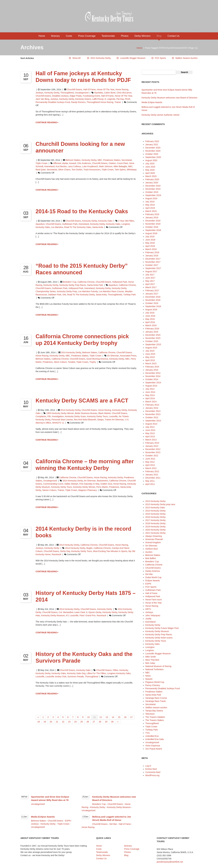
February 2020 (152, 179)
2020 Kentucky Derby (155, 530)
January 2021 (152, 144)
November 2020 (153, 151)
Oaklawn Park (55, 295)
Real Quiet (41, 170)
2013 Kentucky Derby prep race (160, 504)
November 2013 (153, 414)
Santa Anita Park (95, 285)
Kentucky (124, 670)
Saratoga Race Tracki (156, 701)
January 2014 (152, 408)
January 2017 (152, 294)
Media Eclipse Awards (152, 102)
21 (57, 722)
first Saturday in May (89, 484)
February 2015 (152, 367)
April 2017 (150, 284)
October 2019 (152, 192)
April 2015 (150, 360)
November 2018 (153, 224)
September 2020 (153, 157)
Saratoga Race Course (156, 698)
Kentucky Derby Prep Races (73, 285)
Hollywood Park (120, 282)
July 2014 (150, 389)
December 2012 (153, 449)
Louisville (113, 416)
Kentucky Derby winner (84, 487)
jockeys (54, 99)
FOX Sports (160, 58)
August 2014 (151, 386)
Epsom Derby (95, 612)
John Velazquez (153, 615)
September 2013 (153, 421)
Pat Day (120, 99)
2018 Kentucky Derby (155, 523)
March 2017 (151, 287)
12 (101, 717)
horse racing (120, 484)
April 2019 (150, 208)
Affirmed (57, 163)
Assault (73, 163)
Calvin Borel (110, 93)
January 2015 (152, 370)
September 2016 (153, 306)
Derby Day (65, 551)
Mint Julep (150, 663)
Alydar (65, 163)
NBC (100, 160)
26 (88, 722)
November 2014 (153, 376)
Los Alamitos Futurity (88, 291)
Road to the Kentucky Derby (81, 295)
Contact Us (173, 36)
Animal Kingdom (153, 542)
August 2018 (151, 233)
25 (82, 722)
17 (131, 717)
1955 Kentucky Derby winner (60, 413)
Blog (159, 36)
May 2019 (150, 205)
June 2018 (150, 240)
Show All (76, 58)
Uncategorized (82, 93)
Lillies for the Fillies (96, 673)
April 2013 (150, 436)
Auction (149, 552)
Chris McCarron (124, 93)
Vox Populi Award (154, 749)
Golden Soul (106, 484)
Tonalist (72, 362)
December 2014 (153, 373)
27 (94, 722)
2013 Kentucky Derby (155, 501)
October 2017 (152, 265)
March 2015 (151, 363)
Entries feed (151, 769)
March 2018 (151, 249)
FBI (49, 416)
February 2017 (152, 290)
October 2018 (152, 227)
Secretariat (127, 160)
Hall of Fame (89, 89)
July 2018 (150, 237)
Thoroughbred (67, 93)
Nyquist (149, 679)
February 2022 (152, 141)
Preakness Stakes (112, 160)
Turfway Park (129, 295)
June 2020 (150, 167)
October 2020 (152, 154)
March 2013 (151, 440)
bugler (89, 548)
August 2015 (151, 348)
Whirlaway (132, 170)
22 (63, 722)
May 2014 (150, 395)
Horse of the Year (106, 89)
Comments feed (153, 772)
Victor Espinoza (153, 746)
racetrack (57, 554)
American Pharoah (154, 539)
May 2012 (150, 462)
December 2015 (153, 335)
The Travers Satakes (155, 717)
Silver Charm (64, 170)
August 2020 (151, 160)
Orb (64, 295)
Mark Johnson (106, 166)
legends (111, 99)
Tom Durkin (77, 170)
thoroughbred (92, 677)
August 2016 (151, 310)
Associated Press (128, 356)
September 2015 (153, 344)
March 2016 (151, 325)
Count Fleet (122, 163)
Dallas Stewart (71, 484)
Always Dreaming (154, 536)
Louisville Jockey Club (56, 677)
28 (100, 722)
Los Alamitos (57, 227)
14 (113, 717)
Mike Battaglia (120, 166)
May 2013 (150, 433)
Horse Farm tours (154, 600)
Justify (148, 619)
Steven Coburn (49, 490)
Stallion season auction (186, 58)
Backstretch (102, 481)
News (148, 676)
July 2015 (150, 351)
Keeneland (49, 166)
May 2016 (150, 319)
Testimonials (108, 36)
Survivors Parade (76, 677)
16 (125, 717)
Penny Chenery (153, 685)
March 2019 (151, 211)
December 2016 (153, 297)
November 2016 (153, 300)
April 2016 (150, 322)
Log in (148, 766)
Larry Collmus (74, 166)
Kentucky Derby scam (75, 416)
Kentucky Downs (83, 99)
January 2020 (152, 183)
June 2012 (150, 459)
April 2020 (150, 173)
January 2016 (152, 332)
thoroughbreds (115, 295)
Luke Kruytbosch (90, 166)
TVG (148, 733)
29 (106, 722)
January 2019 (152, 217)
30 (112, 722)
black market (105, 413)
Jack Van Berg (42, 99)
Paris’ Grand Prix (88, 615)
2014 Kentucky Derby (71, 352)
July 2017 (150, 275)
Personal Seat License (62, 420)
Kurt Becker (61, 166)
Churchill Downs (74, 89)
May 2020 (150, 170)
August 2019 (151, 198)
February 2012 (152, 471)
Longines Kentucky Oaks (119, 673)
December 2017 (153, 259)
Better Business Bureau (86, 413)
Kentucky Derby (52, 93)
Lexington (150, 647)
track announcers (92, 170)
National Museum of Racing (158, 666)
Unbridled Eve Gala (154, 739)
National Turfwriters (154, 669)
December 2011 (153, 478)
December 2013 (153, 411)
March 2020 (151, 176)
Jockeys (39, 93)
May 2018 (150, 243)
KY (67, 615)
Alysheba (99, 93)
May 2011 (150, 481)
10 (88, 717)
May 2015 (150, 357)
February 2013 (152, 443)
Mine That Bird (152, 660)
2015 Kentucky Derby (155, 514)
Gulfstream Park (70, 224)
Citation (112, 163)
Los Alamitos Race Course (111, 291)
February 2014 (152, 405)
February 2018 (152, 252)
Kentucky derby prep (67, 291)
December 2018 (153, 221)
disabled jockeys (60, 96)
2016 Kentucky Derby (155, 517)
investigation (58, 416)
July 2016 (150, 313)
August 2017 (151, 271)
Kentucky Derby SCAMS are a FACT (82, 401)
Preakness (48, 362)
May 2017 (150, 281)
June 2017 (150, 278)
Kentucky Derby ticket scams (159, 638)
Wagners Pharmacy (88, 490)
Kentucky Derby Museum (53, 615)
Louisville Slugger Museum (133, 58)
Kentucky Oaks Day (76, 673)
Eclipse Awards (153, 581)
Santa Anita (98, 227)
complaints (41, 416)
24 (75, 722)
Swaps (101, 420)
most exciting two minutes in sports (110, 551)
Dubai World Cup (153, 577)
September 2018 (153, 230)
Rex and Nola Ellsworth (85, 420)
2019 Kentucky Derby (155, 527)
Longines (150, 650)
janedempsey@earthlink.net (170, 862)
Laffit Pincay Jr (99, 99)
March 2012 (151, 468)
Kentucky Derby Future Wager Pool (162, 628)
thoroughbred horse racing (100, 102)
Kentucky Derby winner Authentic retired (160, 115)
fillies (116, 670)
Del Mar (149, 574)
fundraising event (91, 96)
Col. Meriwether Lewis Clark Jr (73, 612)
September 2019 (153, 195)
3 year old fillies (126, 221)
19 (45, 722)
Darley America (153, 571)
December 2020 (153, 148)
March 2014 (151, 402)
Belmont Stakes (73, 160)
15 (119, 717)
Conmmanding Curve (53, 484)
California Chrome (86, 282)
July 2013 (150, 427)
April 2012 (150, 465)
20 (51, 722)
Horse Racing (122, 89)
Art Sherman (113, 356)
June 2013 (150, 430)
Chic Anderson (84, 163)
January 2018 (152, 256)
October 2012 (152, 456)
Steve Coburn (60, 362)
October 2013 (152, 417)
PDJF (127, 99)
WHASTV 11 (58, 423)
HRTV (148, 609)
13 (107, 717)
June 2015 (150, 354)
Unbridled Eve (152, 736)
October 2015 (152, 341)
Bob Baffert (151, 558)
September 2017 (153, 268)
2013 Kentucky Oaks (155, 508)
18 (39, 722)
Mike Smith (151, 657)
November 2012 (153, 452)
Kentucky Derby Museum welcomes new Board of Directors (169, 98)
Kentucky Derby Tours (97, 416)
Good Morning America (97, 359)
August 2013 (151, 424)
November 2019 (153, 189)
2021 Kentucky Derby (101, 58)
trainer (118, 102)
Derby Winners (142, 36)
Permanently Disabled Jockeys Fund (53, 102)
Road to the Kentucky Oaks (78, 227)
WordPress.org (152, 775)
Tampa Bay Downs (154, 711)
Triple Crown (42, 163)
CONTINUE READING (47, 122)
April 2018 (150, 246)
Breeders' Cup (70, 282)
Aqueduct (40, 224)
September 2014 (153, 383)
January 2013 (152, 446)
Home (42, 36)
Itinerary (55, 36)
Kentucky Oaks (105, 221)
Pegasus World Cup (155, 682)
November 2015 (153, 338)
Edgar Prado (76, 96)
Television (150, 714)
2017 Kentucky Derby (155, 520)
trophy (93, 362)
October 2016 (152, 303)
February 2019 (152, 214)
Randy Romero (78, 102)
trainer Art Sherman (114, 420)
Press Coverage (87, 36)
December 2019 (153, 186)
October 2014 (152, 379)
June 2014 (150, 392)
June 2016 (150, 316)
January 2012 (152, 475)
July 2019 (150, 202)
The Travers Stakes (154, 720)
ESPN (148, 584)
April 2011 (150, 484)
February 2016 (152, 329)
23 (69, 722)
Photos (125, 36)
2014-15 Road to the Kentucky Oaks (82, 211)
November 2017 (153, 262)
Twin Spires (120, 170)
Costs (69, 36)
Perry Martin (102, 487)
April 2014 (150, 398)
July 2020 (150, 164)
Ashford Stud (151, 549)
